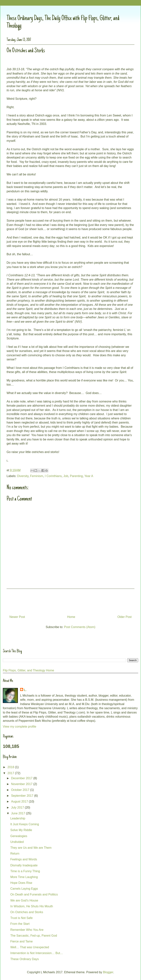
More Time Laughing (24, 877)
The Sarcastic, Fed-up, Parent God (34, 936)
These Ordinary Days (25, 959)
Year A (89, 476)
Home (71, 617)
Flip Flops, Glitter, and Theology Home (28, 670)
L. (25, 690)
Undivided (17, 842)
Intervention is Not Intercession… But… (37, 953)
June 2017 (19, 813)
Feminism (37, 476)
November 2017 (22, 784)
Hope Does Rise (21, 883)
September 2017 (23, 796)
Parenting (76, 476)
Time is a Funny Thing (25, 871)
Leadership (18, 818)
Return (15, 854)
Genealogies (19, 836)
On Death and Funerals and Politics (34, 894)
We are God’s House (24, 900)
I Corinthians (53, 476)
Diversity (23, 476)
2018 (11, 767)
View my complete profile (20, 727)
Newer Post (17, 617)
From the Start (20, 924)
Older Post (124, 617)
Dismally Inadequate (24, 865)
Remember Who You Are (27, 930)
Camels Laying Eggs (24, 889)
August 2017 (20, 801)
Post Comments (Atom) (80, 627)
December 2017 (22, 778)
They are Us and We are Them (31, 848)
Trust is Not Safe (22, 918)
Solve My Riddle (21, 830)
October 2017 (21, 790)
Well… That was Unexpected (30, 947)
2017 (11, 773)
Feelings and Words (24, 859)
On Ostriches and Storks (27, 912)
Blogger (108, 972)
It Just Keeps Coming (25, 824)
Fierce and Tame (22, 941)
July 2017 (18, 807)
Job (66, 476)
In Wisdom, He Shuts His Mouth (32, 906)
